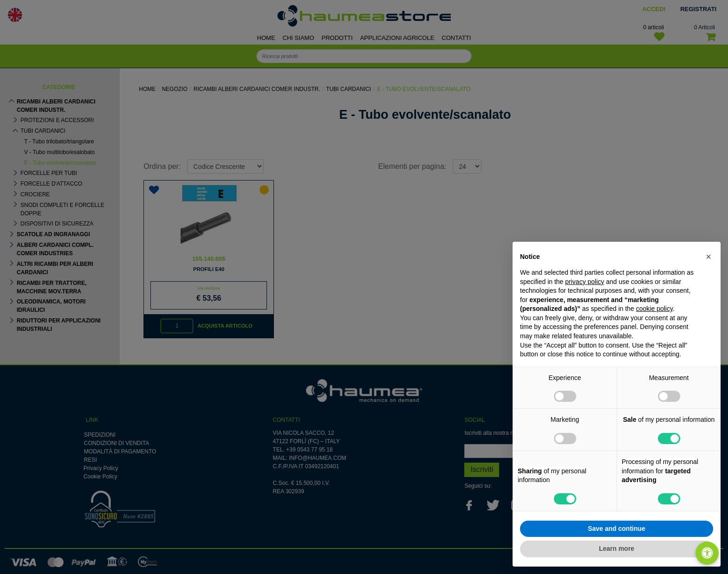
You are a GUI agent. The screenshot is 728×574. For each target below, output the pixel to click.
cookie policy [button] (654, 309)
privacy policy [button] (585, 282)
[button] (708, 257)
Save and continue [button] (617, 529)
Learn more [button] (617, 548)
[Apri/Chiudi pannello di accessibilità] (707, 553)
